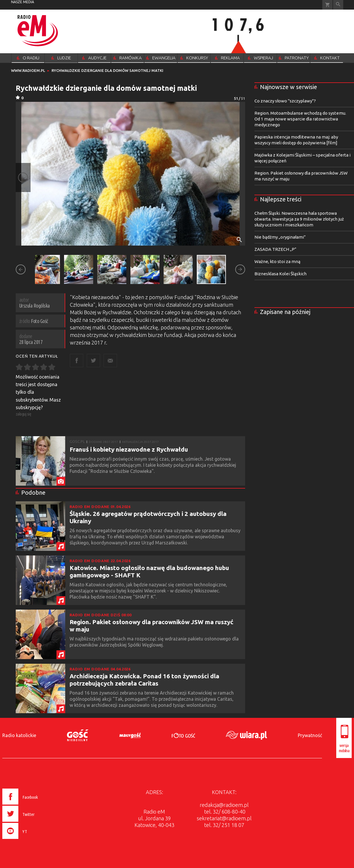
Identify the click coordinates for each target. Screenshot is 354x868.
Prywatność (310, 735)
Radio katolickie (19, 735)
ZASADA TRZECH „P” (275, 249)
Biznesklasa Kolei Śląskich (280, 274)
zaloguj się (24, 414)
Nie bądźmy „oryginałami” (280, 237)
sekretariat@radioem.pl (224, 818)
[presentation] (32, 840)
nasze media (23, 2)
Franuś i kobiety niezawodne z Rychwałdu (129, 449)
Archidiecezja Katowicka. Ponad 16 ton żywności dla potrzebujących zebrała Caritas (144, 680)
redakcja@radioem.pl (224, 805)
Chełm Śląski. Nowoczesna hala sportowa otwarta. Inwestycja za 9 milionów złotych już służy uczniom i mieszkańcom (299, 219)
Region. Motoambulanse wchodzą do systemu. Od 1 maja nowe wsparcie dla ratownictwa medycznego (300, 119)
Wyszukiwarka (338, 5)
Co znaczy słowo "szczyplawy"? (285, 101)
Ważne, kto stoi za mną (277, 261)
